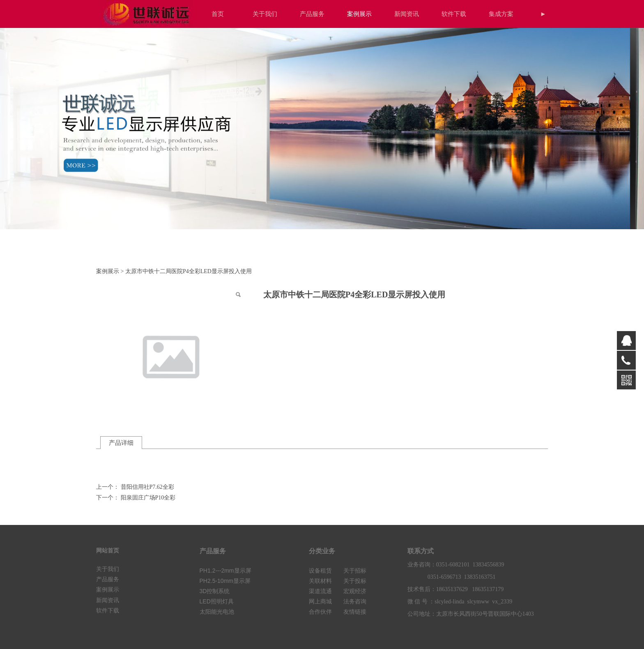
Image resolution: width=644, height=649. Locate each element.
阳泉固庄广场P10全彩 (148, 498)
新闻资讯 (407, 14)
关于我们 (265, 14)
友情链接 (355, 612)
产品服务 (312, 14)
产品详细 (121, 443)
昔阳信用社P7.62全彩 (147, 487)
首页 (218, 14)
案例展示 (359, 14)
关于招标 (355, 571)
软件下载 (454, 14)
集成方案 (501, 14)
